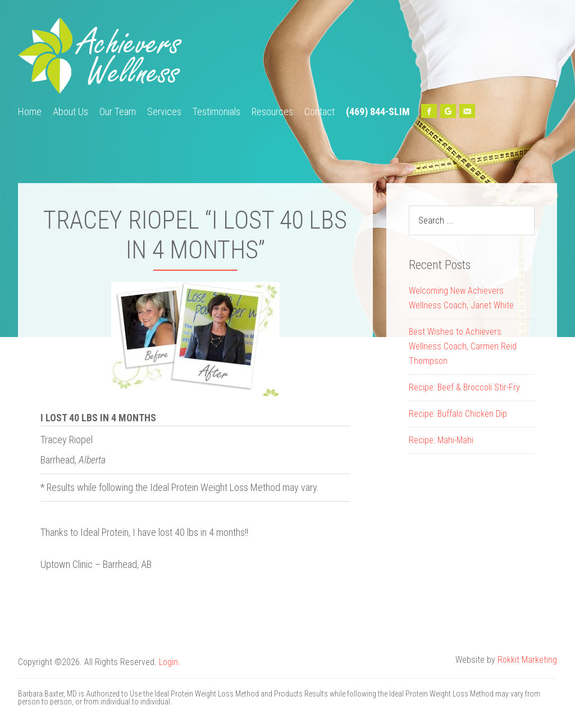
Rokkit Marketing (527, 660)
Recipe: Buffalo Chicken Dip (458, 414)
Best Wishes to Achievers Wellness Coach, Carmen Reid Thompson (463, 346)
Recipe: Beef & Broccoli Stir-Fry (464, 387)
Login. (170, 662)
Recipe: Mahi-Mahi (441, 440)
